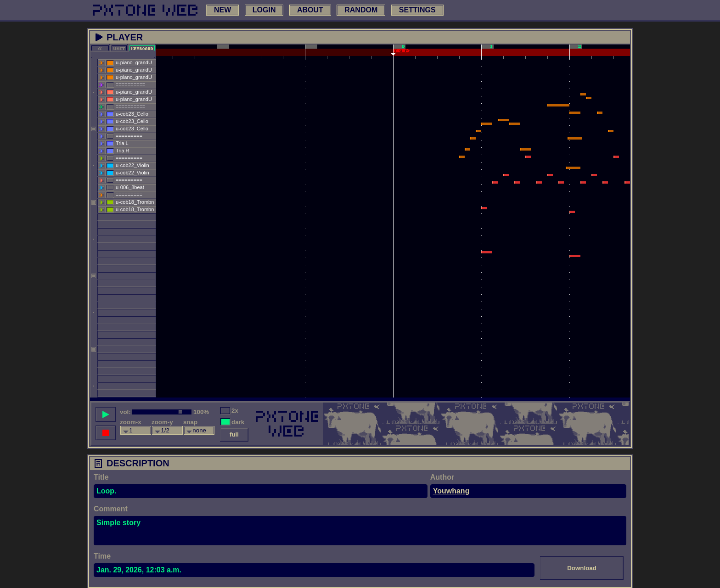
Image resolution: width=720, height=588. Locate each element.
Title (101, 477)
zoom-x (131, 422)
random (361, 10)
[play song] (106, 414)
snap (190, 422)
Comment (111, 509)
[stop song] (106, 433)
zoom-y (162, 422)
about (310, 10)
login (264, 10)
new (222, 10)
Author (442, 477)
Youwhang (451, 491)
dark (238, 422)
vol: (125, 412)
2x (235, 411)
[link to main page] (145, 10)
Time (102, 556)
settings (417, 10)
